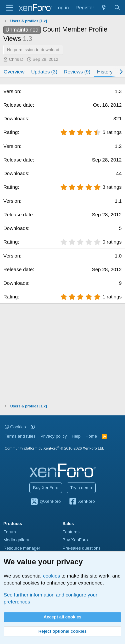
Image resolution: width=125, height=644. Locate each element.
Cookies (15, 427)
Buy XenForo (46, 488)
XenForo (82, 502)
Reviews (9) (77, 72)
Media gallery (16, 540)
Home (91, 436)
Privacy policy (53, 436)
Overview (14, 72)
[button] (33, 427)
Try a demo (81, 488)
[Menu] (9, 8)
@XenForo (46, 502)
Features (71, 532)
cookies (51, 576)
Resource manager (22, 548)
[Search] (117, 7)
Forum (10, 532)
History (105, 72)
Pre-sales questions (82, 548)
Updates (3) (44, 72)
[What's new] (104, 7)
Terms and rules (20, 436)
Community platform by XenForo (54, 448)
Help (76, 436)
